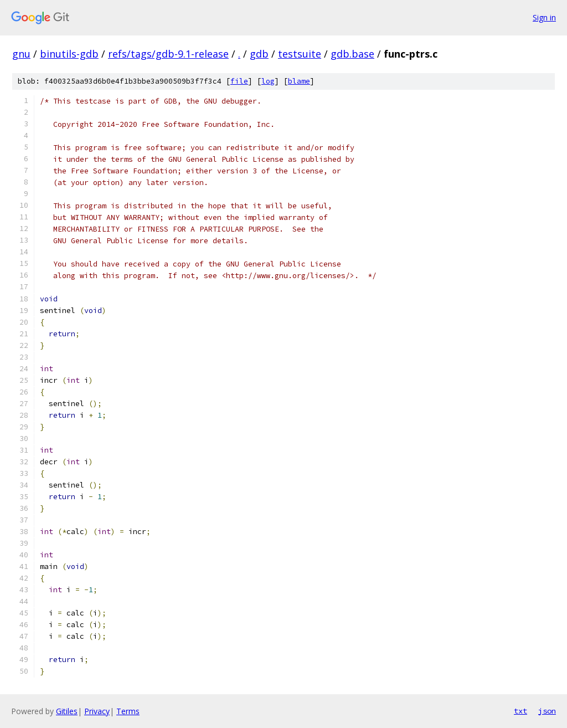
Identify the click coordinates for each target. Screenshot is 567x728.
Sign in (544, 17)
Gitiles (67, 711)
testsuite (300, 54)
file (239, 81)
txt (520, 711)
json (547, 711)
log (268, 81)
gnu (21, 54)
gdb (259, 54)
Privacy (97, 711)
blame (299, 81)
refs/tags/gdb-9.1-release (168, 54)
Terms (128, 711)
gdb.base (352, 54)
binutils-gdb (69, 54)
